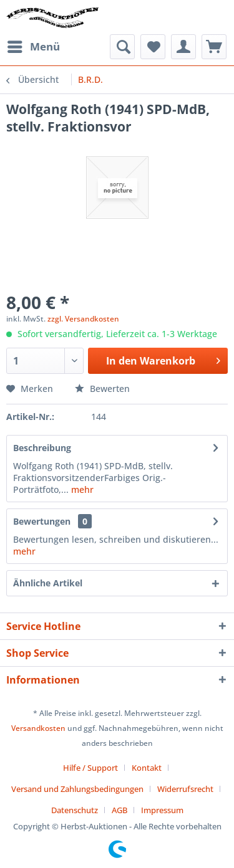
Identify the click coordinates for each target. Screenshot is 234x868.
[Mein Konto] (183, 47)
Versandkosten (38, 728)
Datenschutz (75, 810)
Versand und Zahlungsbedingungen (77, 789)
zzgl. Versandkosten (83, 319)
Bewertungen (42, 521)
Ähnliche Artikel (48, 583)
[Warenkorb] (214, 47)
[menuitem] (33, 47)
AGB (119, 810)
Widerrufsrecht (185, 789)
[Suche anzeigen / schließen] (122, 47)
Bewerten (102, 389)
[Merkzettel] (153, 47)
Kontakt (147, 768)
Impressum (162, 810)
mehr (81, 489)
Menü (34, 45)
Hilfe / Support (90, 768)
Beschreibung (42, 448)
